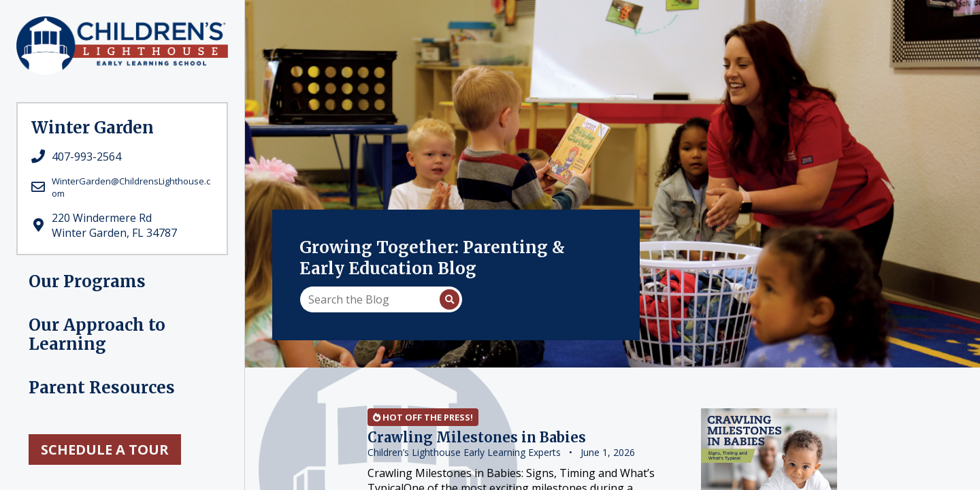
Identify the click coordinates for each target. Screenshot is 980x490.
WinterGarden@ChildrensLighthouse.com (131, 187)
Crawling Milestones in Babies (477, 437)
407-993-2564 (86, 157)
